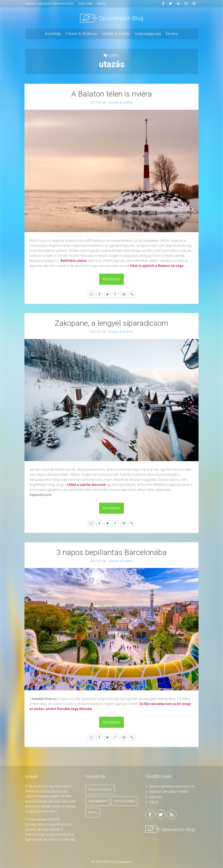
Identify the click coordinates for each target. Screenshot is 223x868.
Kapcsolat (156, 796)
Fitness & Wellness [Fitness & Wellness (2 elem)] (100, 788)
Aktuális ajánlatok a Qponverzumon (172, 785)
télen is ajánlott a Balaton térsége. (158, 265)
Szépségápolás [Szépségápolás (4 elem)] (97, 800)
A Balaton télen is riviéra (112, 94)
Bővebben (111, 278)
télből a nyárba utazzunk (87, 483)
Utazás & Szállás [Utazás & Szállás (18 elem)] (124, 800)
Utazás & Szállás (121, 102)
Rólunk (154, 801)
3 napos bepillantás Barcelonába (112, 551)
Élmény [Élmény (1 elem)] (93, 811)
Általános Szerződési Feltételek (169, 790)
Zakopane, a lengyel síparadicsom (111, 323)
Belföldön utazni (74, 260)
